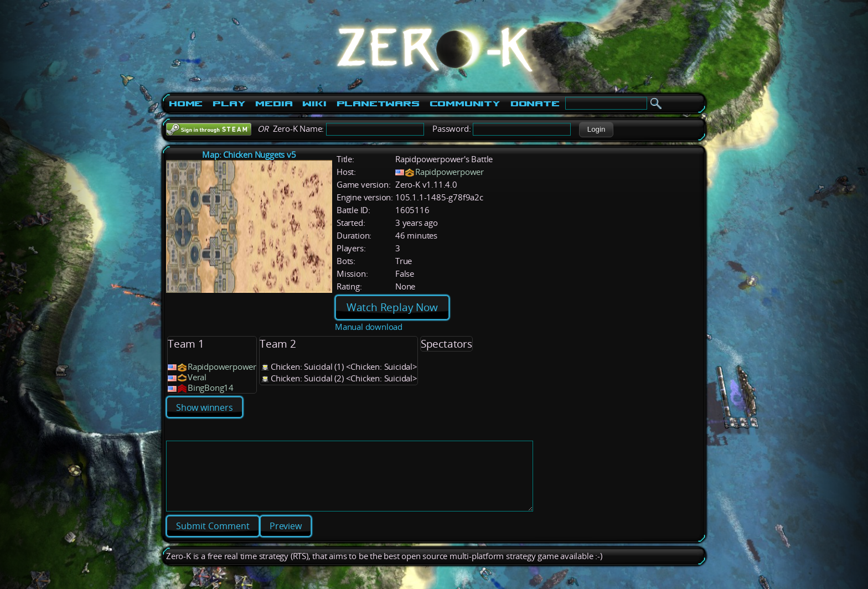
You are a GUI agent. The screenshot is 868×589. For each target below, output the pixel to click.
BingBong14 (211, 388)
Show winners (205, 407)
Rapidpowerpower (449, 172)
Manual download (369, 327)
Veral (197, 377)
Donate (535, 104)
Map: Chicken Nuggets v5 (249, 155)
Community (465, 104)
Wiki (314, 104)
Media (274, 104)
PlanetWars (378, 104)
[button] (596, 130)
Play (229, 104)
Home (186, 104)
